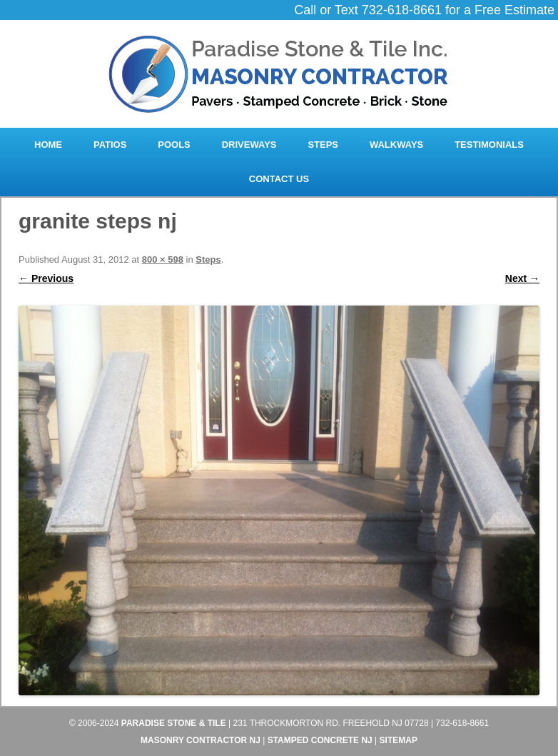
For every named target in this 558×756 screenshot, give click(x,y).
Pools (174, 145)
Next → (522, 278)
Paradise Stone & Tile (174, 723)
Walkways (396, 145)
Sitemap (399, 740)
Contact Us (279, 179)
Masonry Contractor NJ (201, 740)
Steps (323, 145)
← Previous (46, 278)
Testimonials (489, 145)
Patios (110, 145)
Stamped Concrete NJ (320, 740)
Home (48, 145)
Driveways (249, 145)
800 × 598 (163, 259)
